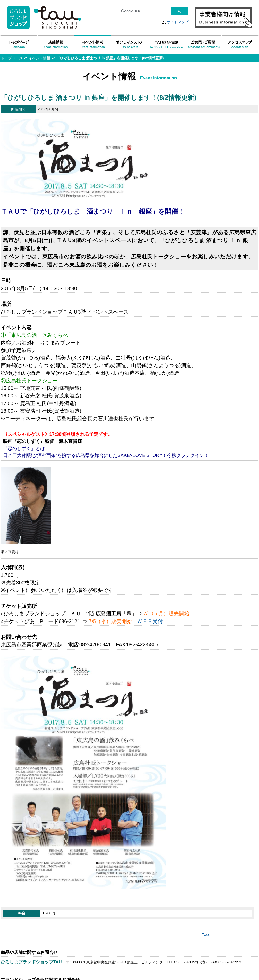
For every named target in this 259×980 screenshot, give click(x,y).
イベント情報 (39, 58)
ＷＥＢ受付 (150, 621)
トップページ (12, 58)
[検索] (144, 11)
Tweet (207, 935)
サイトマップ (178, 22)
